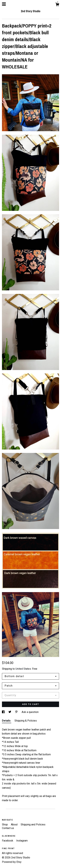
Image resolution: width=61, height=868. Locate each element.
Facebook (8, 841)
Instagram (22, 841)
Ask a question (30, 712)
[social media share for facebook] (4, 712)
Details (7, 721)
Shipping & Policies (26, 721)
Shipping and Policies (33, 825)
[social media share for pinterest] (17, 712)
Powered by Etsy (12, 862)
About (15, 825)
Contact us (8, 828)
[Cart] (57, 5)
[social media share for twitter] (10, 712)
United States (23, 669)
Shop (5, 825)
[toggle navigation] (4, 4)
